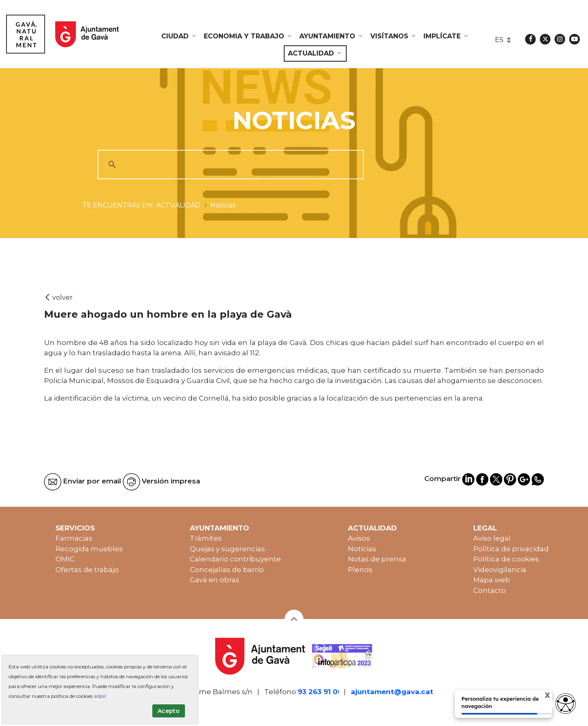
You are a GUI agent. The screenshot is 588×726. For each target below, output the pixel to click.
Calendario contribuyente (235, 559)
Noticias (362, 549)
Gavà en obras (215, 580)
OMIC (65, 559)
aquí (100, 696)
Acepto (169, 711)
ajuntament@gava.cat (392, 692)
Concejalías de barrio (227, 570)
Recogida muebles (89, 549)
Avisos (359, 538)
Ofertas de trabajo (87, 570)
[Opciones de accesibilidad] (566, 704)
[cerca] (229, 165)
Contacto (490, 590)
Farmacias (74, 538)
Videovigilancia (500, 570)
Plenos (360, 570)
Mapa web (492, 580)
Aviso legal (492, 538)
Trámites (206, 538)
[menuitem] (179, 36)
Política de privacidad (511, 549)
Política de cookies (506, 559)
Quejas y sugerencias (227, 549)
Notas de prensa (377, 559)
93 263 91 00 (320, 692)
